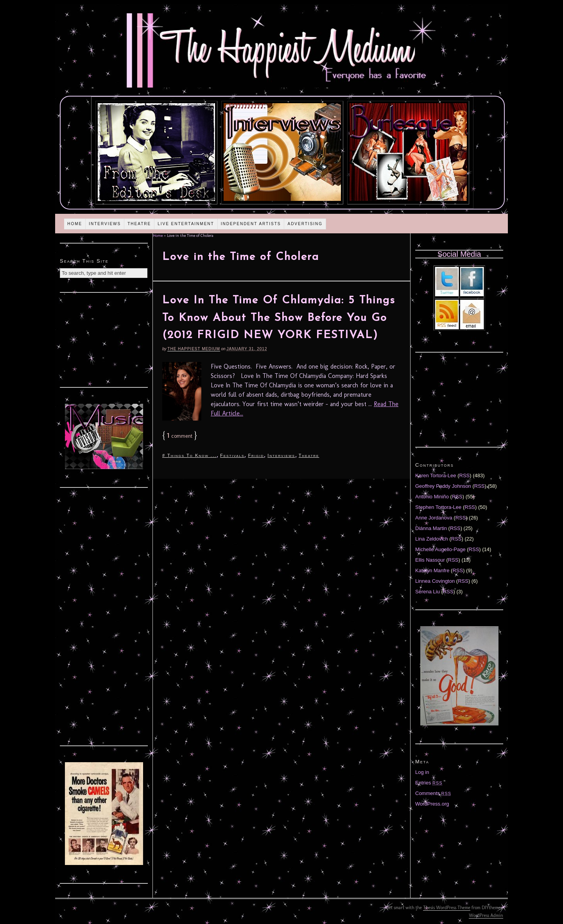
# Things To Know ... (189, 455)
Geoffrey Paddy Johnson (443, 486)
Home (75, 224)
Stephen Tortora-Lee (438, 507)
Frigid (256, 455)
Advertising (305, 224)
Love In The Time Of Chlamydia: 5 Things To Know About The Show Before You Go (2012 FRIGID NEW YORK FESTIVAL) (279, 318)
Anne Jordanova (434, 518)
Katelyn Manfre (432, 570)
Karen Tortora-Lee (436, 475)
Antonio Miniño (432, 497)
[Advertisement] (104, 339)
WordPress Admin (486, 915)
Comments (433, 793)
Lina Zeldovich (432, 539)
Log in (422, 772)
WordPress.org (432, 804)
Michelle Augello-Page (440, 549)
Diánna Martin (431, 528)
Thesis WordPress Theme (447, 908)
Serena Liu (428, 592)
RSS (465, 475)
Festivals (232, 455)
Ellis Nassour (430, 560)
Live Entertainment (186, 224)
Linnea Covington (435, 581)
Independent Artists (251, 224)
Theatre (139, 224)
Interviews (105, 224)
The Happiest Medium (194, 349)
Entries (429, 783)
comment (180, 436)
